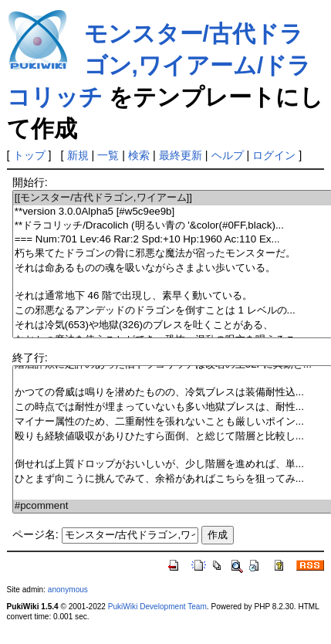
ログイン (274, 155)
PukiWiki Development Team (157, 607)
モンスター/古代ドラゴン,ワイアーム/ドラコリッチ (159, 65)
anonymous (68, 590)
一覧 (108, 155)
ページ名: (35, 534)
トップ (29, 155)
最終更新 (181, 155)
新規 (78, 155)
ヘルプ (228, 155)
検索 (139, 155)
